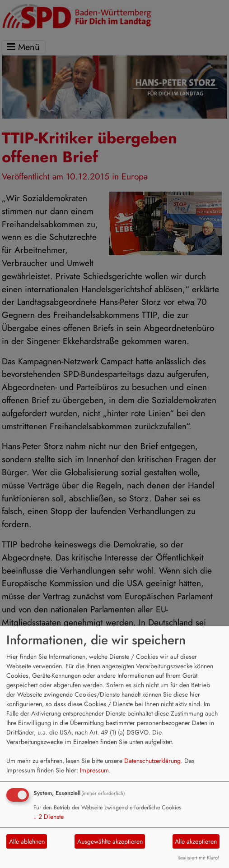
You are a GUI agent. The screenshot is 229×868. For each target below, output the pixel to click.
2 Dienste (49, 817)
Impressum (94, 770)
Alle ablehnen (27, 841)
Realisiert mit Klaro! (198, 858)
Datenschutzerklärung (152, 761)
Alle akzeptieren (196, 841)
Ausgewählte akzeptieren (110, 841)
